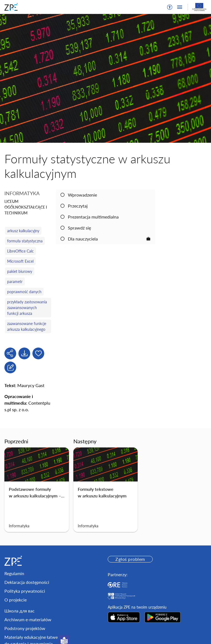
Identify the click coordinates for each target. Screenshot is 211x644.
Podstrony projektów (25, 628)
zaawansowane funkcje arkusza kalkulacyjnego (27, 326)
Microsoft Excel (20, 261)
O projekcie (16, 600)
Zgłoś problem (130, 559)
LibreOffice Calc (20, 251)
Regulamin (14, 573)
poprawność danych (24, 292)
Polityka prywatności (25, 591)
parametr (15, 282)
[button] (170, 7)
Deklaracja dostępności (27, 582)
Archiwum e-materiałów (28, 619)
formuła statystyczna (25, 241)
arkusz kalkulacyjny (23, 231)
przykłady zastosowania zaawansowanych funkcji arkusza (27, 308)
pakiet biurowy (20, 271)
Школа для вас (20, 611)
